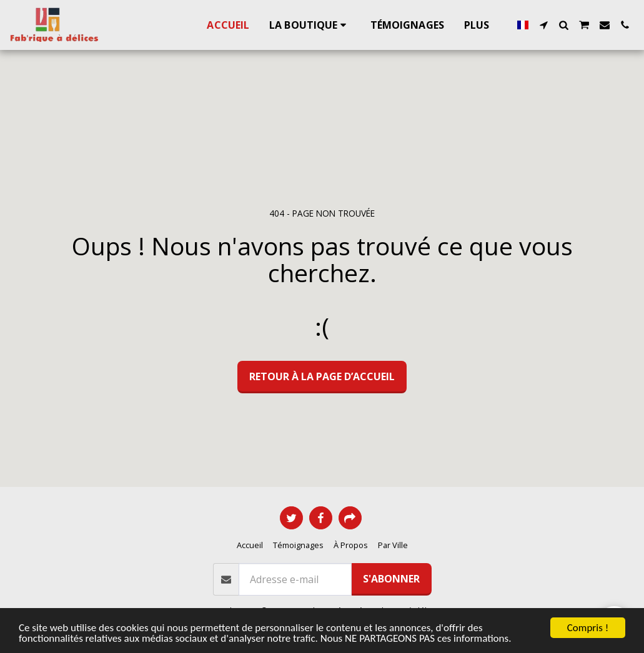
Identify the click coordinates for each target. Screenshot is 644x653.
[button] (543, 25)
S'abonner (391, 579)
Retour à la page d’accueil (322, 376)
